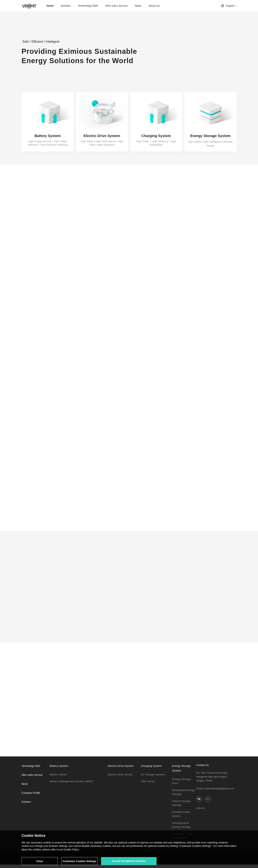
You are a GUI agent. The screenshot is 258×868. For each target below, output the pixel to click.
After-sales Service (32, 778)
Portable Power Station (181, 817)
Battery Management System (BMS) (71, 785)
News (138, 6)
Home (50, 6)
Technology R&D (88, 6)
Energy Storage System (181, 772)
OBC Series (148, 785)
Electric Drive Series (120, 778)
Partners (26, 805)
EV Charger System (153, 778)
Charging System (151, 769)
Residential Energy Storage (183, 796)
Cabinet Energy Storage (181, 806)
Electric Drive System (121, 769)
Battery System (59, 769)
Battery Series (58, 778)
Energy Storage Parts (181, 785)
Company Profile (31, 796)
